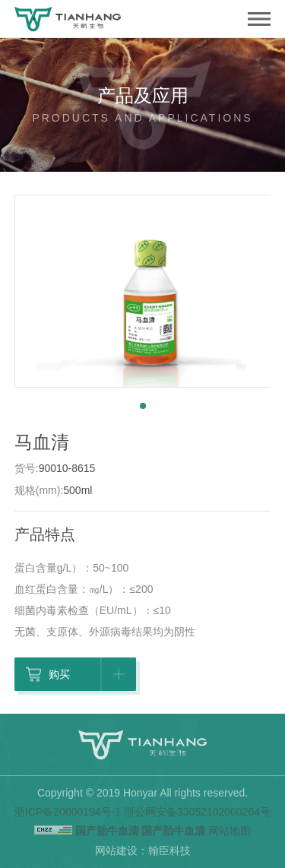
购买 (77, 676)
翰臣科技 (169, 851)
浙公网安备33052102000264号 (197, 812)
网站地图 (230, 831)
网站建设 (116, 851)
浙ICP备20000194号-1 (68, 812)
